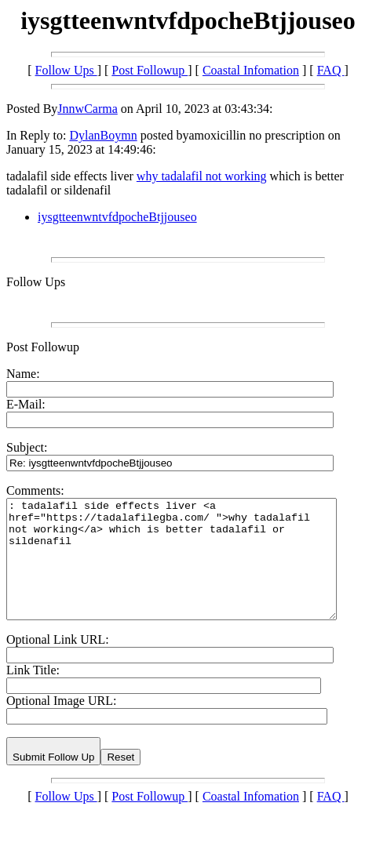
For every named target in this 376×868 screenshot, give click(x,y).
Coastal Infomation (251, 70)
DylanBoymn (103, 135)
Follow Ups (66, 70)
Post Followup (150, 70)
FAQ (331, 70)
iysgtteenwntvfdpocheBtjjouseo (117, 217)
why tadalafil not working (202, 176)
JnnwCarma (87, 109)
